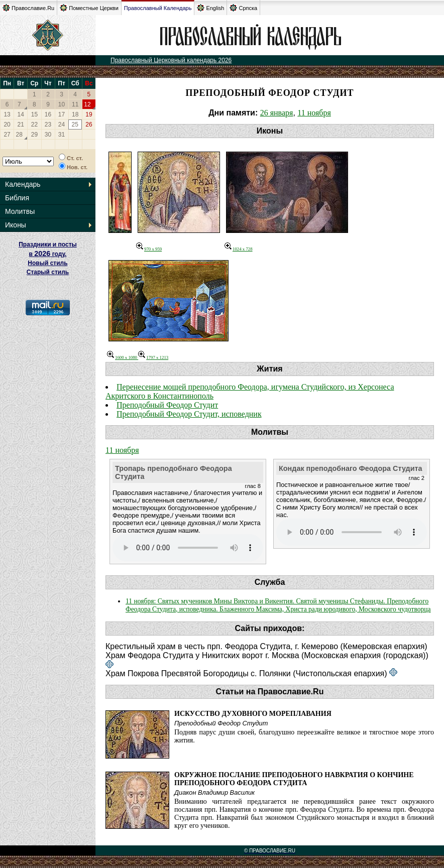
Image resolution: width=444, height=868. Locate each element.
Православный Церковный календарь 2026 (171, 60)
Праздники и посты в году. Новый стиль (48, 254)
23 (48, 125)
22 (34, 125)
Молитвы (20, 211)
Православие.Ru (28, 8)
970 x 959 (149, 249)
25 (75, 125)
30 (48, 135)
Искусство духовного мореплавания (253, 714)
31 (62, 135)
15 (34, 114)
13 (7, 114)
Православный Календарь (158, 8)
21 (21, 125)
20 (7, 125)
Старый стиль (48, 272)
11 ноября (314, 113)
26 (89, 125)
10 (62, 104)
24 (62, 125)
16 (48, 114)
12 (87, 104)
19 (89, 114)
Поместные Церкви (89, 8)
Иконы (16, 225)
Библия (17, 198)
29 (34, 135)
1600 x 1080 (123, 357)
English (210, 8)
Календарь (23, 184)
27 (7, 135)
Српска (243, 8)
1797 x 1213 (153, 357)
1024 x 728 (239, 249)
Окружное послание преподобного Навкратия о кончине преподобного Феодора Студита (294, 779)
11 (75, 104)
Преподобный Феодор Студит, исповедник (189, 414)
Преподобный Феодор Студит (167, 405)
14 (21, 114)
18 (75, 114)
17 (62, 114)
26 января (277, 113)
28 (19, 135)
